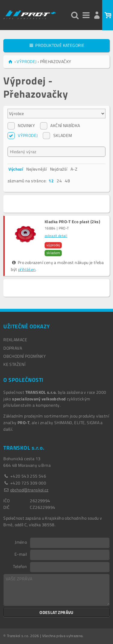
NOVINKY (21, 126)
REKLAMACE (15, 340)
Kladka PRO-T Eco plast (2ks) (72, 222)
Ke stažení (14, 364)
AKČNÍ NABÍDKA (60, 126)
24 (59, 181)
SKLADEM (57, 135)
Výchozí (16, 169)
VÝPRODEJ (23, 135)
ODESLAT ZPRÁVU (56, 612)
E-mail (21, 554)
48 (67, 181)
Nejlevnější (36, 169)
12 (51, 181)
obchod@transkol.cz (29, 490)
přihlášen (27, 269)
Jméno (21, 542)
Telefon (20, 566)
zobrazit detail (56, 236)
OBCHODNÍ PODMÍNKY (25, 356)
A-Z (74, 169)
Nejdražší (59, 169)
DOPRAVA (13, 348)
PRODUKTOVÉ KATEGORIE (56, 45)
